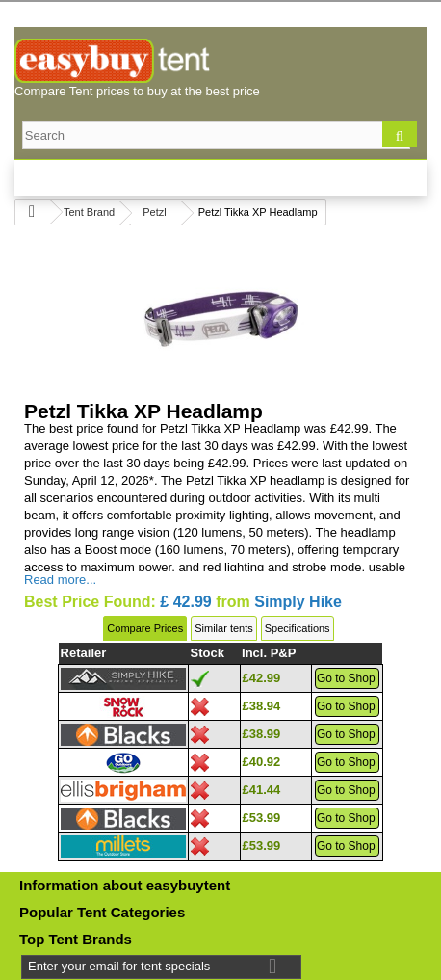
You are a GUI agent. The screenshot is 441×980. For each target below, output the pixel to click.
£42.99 (262, 678)
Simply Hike (298, 602)
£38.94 (262, 706)
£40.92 (262, 762)
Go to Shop (346, 678)
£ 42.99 (185, 602)
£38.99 (262, 734)
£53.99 (262, 818)
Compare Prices (145, 628)
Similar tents (224, 628)
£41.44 (262, 790)
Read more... (60, 580)
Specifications (298, 628)
